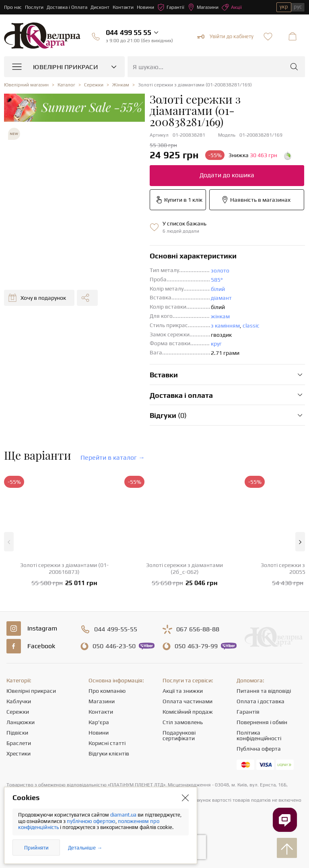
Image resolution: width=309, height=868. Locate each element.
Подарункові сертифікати (179, 735)
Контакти (123, 7)
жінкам (220, 316)
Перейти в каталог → (113, 458)
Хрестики (19, 753)
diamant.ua (124, 815)
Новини (145, 7)
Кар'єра (99, 722)
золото (220, 270)
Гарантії (171, 7)
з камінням (225, 325)
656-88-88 (198, 629)
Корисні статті (107, 743)
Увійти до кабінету (225, 37)
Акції (232, 7)
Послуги (34, 7)
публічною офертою (91, 821)
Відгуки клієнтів (109, 753)
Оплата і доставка (261, 701)
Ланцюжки (21, 722)
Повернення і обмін (262, 722)
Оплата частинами (187, 701)
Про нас (13, 7)
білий (218, 289)
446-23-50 (114, 646)
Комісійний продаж (188, 712)
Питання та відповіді (264, 691)
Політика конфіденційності (259, 735)
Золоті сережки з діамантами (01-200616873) (64, 568)
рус (298, 7)
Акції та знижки (183, 691)
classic (251, 325)
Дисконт (100, 7)
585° (217, 280)
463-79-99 (196, 646)
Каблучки (19, 701)
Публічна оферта (259, 749)
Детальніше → (85, 848)
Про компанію (107, 691)
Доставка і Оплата (67, 7)
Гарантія (248, 712)
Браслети (19, 743)
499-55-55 (116, 629)
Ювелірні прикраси (31, 691)
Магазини (203, 7)
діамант (221, 298)
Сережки (18, 712)
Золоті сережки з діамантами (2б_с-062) (184, 568)
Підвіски (17, 733)
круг (216, 344)
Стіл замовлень (183, 722)
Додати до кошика (227, 175)
